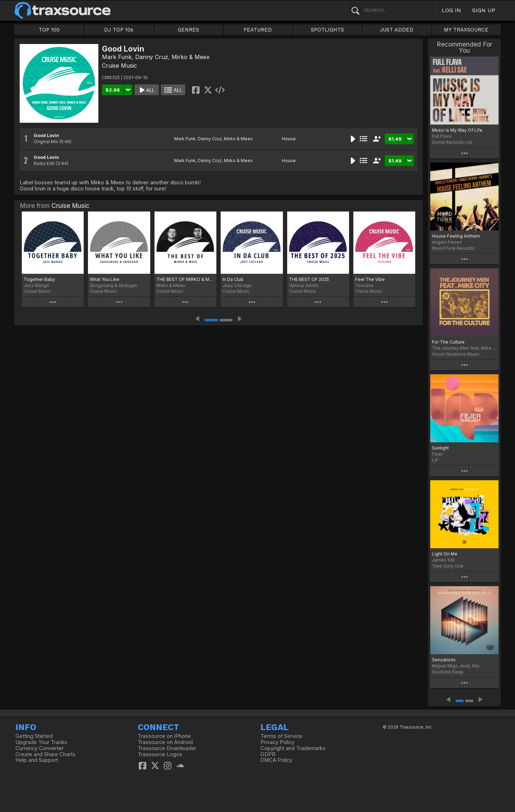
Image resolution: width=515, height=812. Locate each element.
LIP (435, 460)
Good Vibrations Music (456, 354)
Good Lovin (46, 135)
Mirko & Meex (191, 57)
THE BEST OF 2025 (309, 279)
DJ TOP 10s (119, 30)
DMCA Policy (276, 760)
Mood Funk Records (453, 248)
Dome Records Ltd (452, 142)
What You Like (105, 279)
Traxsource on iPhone (164, 736)
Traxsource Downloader (167, 748)
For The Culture (448, 342)
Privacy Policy (277, 742)
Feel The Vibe (370, 279)
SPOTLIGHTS (327, 30)
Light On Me (445, 554)
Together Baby (39, 279)
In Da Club (233, 279)
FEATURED (258, 30)
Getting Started (34, 736)
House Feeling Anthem (456, 236)
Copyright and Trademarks (293, 748)
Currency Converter (40, 748)
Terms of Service (281, 736)
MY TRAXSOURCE (466, 30)
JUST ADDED (397, 30)
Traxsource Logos (160, 754)
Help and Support (37, 760)
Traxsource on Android (165, 742)
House (289, 139)
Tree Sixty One (448, 566)
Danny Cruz (152, 57)
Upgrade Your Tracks (41, 742)
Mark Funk (117, 57)
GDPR (268, 754)
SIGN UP (484, 10)
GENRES (188, 30)
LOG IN (451, 10)
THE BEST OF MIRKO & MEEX (185, 279)
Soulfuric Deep (448, 672)
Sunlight (440, 448)
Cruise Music (119, 65)
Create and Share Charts (45, 754)
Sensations (444, 660)
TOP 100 (49, 30)
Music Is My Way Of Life (457, 130)
